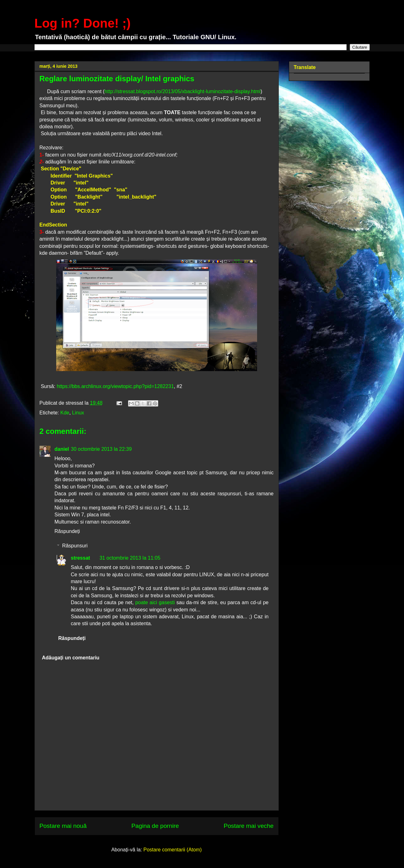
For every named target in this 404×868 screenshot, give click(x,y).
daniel (62, 449)
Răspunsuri (75, 546)
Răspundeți (67, 531)
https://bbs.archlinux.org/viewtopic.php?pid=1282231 (115, 386)
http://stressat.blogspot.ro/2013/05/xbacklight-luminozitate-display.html (183, 91)
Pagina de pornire (155, 826)
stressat (81, 558)
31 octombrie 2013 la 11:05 (130, 558)
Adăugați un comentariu (71, 658)
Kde (65, 413)
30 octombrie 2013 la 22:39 (101, 449)
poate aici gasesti (155, 602)
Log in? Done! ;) (83, 23)
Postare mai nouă (63, 826)
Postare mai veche (249, 826)
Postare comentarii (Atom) (173, 850)
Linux (78, 413)
